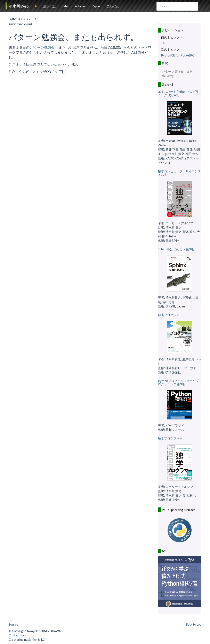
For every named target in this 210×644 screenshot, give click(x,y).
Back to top (194, 624)
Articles (80, 6)
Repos (96, 6)
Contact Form (18, 635)
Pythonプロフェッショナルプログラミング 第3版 (178, 382)
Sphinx (33, 639)
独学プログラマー (170, 438)
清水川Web (19, 6)
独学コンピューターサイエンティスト (179, 173)
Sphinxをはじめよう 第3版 (176, 249)
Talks (65, 6)
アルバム (113, 6)
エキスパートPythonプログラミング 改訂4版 (178, 93)
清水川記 (49, 6)
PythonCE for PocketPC (178, 55)
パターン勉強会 (42, 47)
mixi (164, 43)
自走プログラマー (170, 315)
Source (13, 624)
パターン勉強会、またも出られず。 (179, 74)
